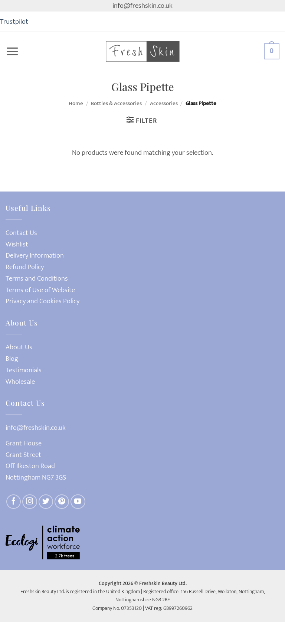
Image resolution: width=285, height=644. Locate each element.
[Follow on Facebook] (14, 502)
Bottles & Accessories (116, 103)
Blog (12, 359)
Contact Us (21, 233)
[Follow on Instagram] (30, 502)
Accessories (164, 103)
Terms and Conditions (37, 279)
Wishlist (17, 244)
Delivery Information (35, 256)
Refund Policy (25, 267)
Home (76, 103)
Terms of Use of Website (40, 290)
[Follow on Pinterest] (62, 502)
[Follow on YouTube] (78, 502)
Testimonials (24, 370)
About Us (19, 347)
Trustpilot (14, 22)
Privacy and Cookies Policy (42, 301)
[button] (12, 52)
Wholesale (20, 382)
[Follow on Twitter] (46, 502)
